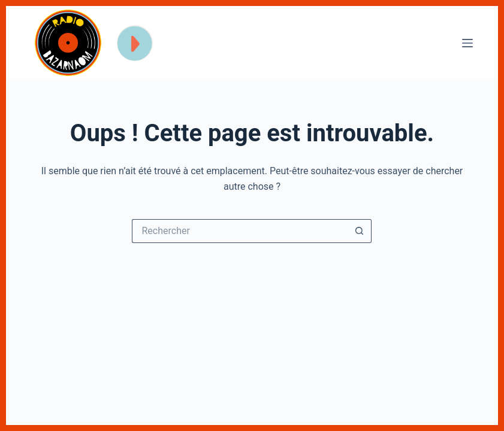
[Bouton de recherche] (360, 231)
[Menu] (467, 43)
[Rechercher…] (240, 231)
